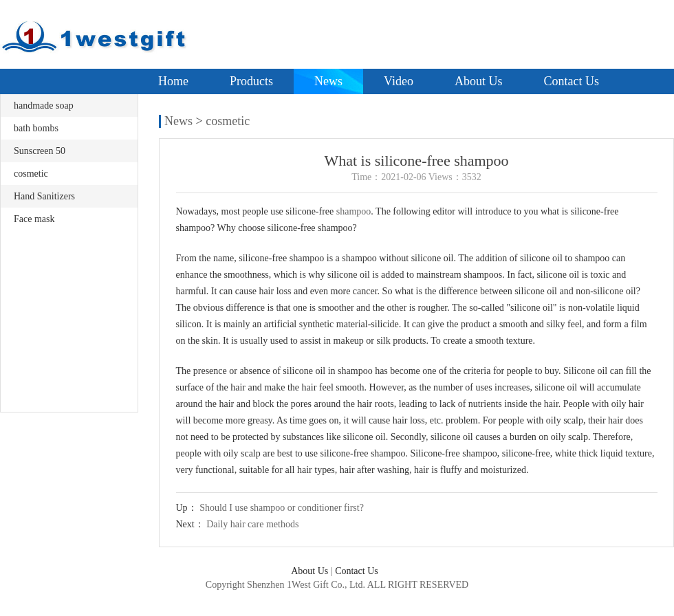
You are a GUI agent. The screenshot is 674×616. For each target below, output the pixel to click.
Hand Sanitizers (44, 196)
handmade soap (44, 106)
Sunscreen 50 (40, 151)
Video (399, 81)
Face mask (34, 219)
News (328, 81)
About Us (479, 81)
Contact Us (571, 81)
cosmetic (31, 174)
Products (251, 81)
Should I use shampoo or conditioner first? (282, 508)
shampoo (354, 211)
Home (173, 81)
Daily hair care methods (252, 524)
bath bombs (36, 128)
